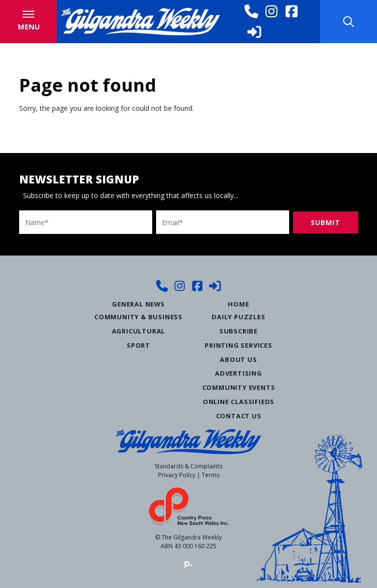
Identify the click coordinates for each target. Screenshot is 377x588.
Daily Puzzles (238, 317)
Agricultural (139, 331)
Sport (138, 345)
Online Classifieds (239, 402)
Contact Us (239, 416)
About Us (238, 359)
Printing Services (239, 345)
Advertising (239, 373)
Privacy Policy (177, 475)
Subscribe (239, 331)
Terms (211, 475)
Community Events (239, 387)
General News (138, 304)
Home (238, 304)
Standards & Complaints (188, 466)
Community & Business (138, 317)
